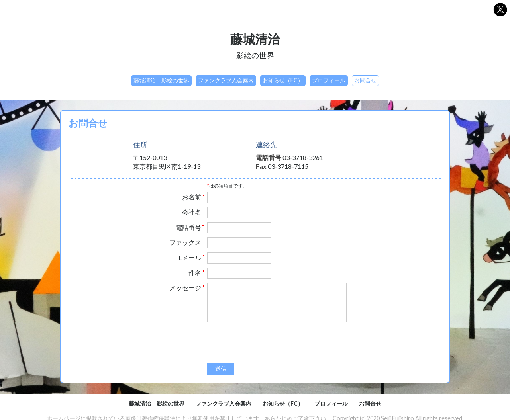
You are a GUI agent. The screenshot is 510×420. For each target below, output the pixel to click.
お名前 (192, 197)
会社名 (192, 212)
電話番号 (188, 227)
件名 (195, 273)
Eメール (190, 258)
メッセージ (185, 288)
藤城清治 (255, 39)
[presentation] (268, 344)
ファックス (185, 242)
